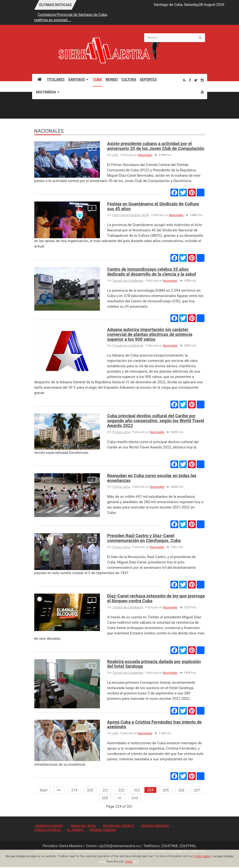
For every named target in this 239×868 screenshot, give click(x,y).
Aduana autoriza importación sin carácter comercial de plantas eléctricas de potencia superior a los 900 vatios (150, 334)
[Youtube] (202, 92)
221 (106, 790)
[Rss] (184, 80)
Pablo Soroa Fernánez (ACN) (131, 215)
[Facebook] (190, 80)
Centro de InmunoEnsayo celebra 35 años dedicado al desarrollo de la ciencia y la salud (152, 272)
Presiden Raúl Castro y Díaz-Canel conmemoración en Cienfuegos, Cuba (144, 538)
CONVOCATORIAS (48, 830)
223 (137, 790)
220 (90, 790)
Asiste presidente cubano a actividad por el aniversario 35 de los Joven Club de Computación (156, 146)
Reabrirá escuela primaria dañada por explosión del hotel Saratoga (154, 664)
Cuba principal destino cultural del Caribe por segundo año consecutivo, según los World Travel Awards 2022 (156, 421)
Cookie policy (202, 856)
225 (166, 790)
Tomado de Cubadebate (128, 281)
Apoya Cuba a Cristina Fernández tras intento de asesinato (155, 724)
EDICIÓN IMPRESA (155, 826)
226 (181, 790)
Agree (129, 862)
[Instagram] (202, 80)
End (135, 798)
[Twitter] (196, 80)
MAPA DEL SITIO (83, 826)
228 (105, 798)
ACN (115, 155)
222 (121, 790)
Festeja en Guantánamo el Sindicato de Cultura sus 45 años (153, 206)
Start (44, 790)
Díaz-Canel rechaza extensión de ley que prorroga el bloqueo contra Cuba (156, 598)
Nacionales (145, 155)
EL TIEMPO (75, 830)
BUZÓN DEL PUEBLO (118, 826)
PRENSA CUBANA (103, 830)
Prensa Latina (121, 432)
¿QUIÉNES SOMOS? (49, 826)
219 (74, 790)
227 (197, 790)
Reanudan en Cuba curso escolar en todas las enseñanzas (152, 478)
